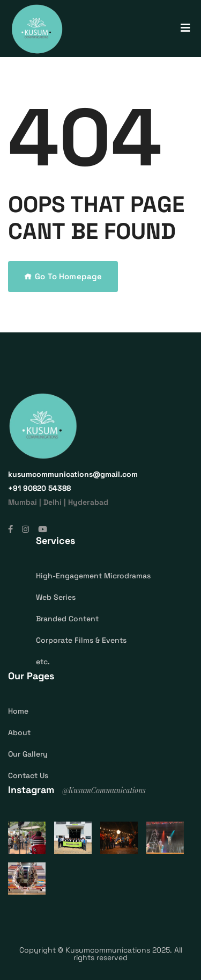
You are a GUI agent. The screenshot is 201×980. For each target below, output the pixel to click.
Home (18, 711)
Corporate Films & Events (81, 640)
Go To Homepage (63, 276)
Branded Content (67, 619)
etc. (43, 662)
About (19, 732)
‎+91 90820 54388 (39, 488)
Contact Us (28, 775)
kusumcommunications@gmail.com (73, 474)
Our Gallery (28, 754)
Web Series (56, 597)
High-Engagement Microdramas (93, 576)
